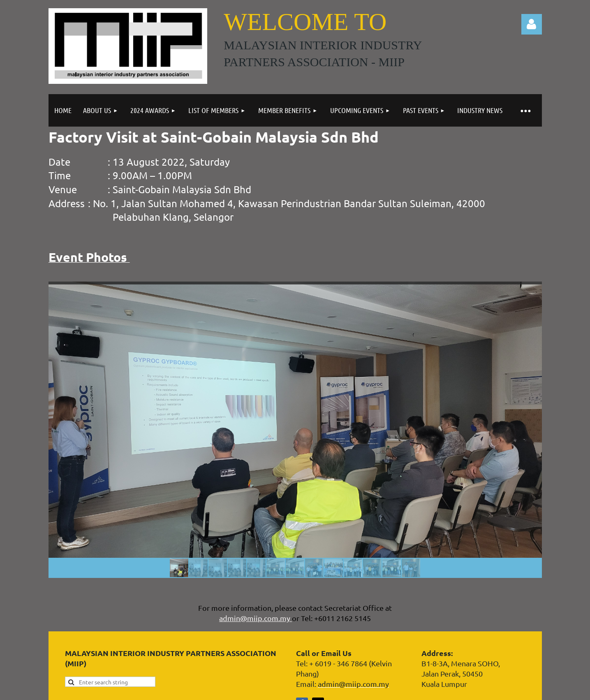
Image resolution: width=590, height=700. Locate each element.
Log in (532, 24)
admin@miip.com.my (256, 618)
